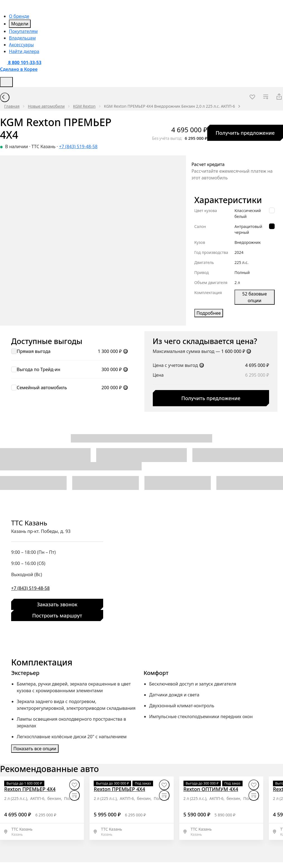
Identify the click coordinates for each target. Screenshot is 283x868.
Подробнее (209, 313)
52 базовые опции (255, 297)
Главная (12, 106)
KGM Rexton (84, 106)
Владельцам (22, 38)
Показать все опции (35, 749)
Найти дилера (24, 51)
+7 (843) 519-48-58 (78, 146)
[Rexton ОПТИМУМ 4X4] (211, 789)
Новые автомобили (46, 106)
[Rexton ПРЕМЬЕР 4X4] (30, 789)
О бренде (19, 16)
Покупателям (23, 31)
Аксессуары (21, 45)
